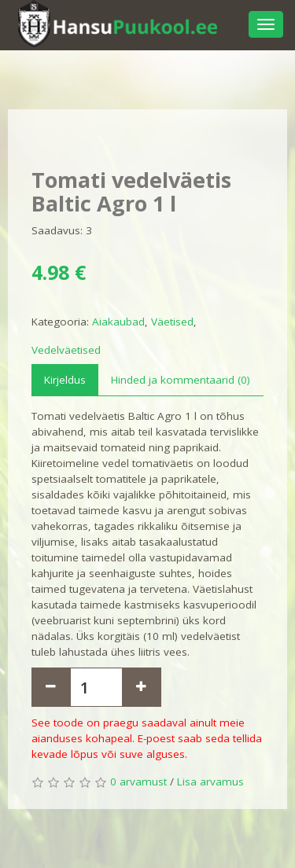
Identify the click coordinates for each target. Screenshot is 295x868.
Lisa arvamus (210, 782)
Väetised (172, 322)
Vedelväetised (66, 350)
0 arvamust (138, 782)
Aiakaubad (118, 322)
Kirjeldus (65, 380)
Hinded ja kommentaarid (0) (181, 380)
